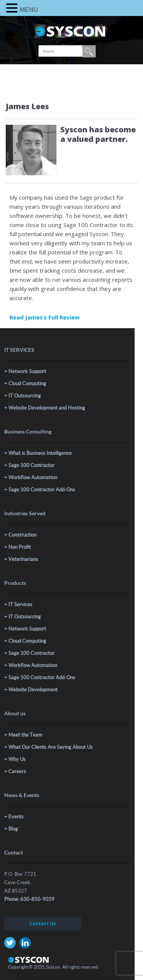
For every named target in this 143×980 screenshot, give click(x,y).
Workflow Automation (33, 477)
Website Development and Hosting (47, 408)
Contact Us (43, 924)
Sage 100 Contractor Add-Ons (42, 490)
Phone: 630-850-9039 (29, 899)
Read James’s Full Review (45, 317)
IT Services (20, 604)
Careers (17, 771)
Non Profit (20, 547)
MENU (29, 10)
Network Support (27, 371)
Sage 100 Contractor (31, 465)
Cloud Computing (27, 384)
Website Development (33, 690)
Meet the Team (25, 735)
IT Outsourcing (25, 396)
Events (16, 817)
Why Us (17, 759)
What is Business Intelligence (40, 453)
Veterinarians (23, 559)
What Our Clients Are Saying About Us (51, 747)
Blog (13, 829)
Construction (22, 535)
